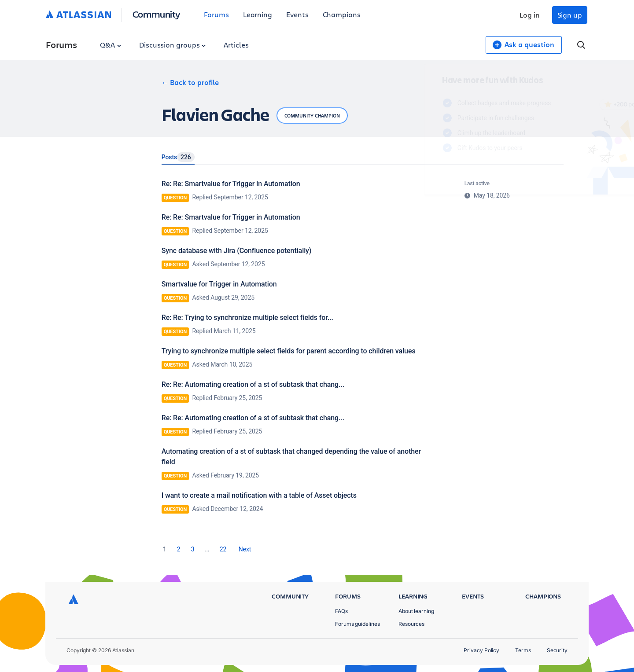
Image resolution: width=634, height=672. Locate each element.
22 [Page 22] (223, 549)
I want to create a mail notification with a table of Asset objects (259, 495)
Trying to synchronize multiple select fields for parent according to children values (289, 351)
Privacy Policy (481, 650)
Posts (178, 157)
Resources (411, 624)
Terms (523, 650)
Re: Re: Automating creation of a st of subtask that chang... (253, 384)
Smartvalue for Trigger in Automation (219, 284)
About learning (416, 611)
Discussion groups (173, 45)
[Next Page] (245, 549)
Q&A (111, 45)
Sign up (570, 15)
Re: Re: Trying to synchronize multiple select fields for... (247, 318)
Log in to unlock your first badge (421, 173)
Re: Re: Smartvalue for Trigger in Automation (231, 184)
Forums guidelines (358, 624)
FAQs (341, 611)
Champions (342, 14)
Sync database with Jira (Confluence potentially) (237, 251)
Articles (236, 45)
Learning (258, 14)
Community (157, 14)
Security (557, 650)
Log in (530, 15)
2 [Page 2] (179, 549)
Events (297, 14)
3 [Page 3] (193, 549)
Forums (216, 14)
